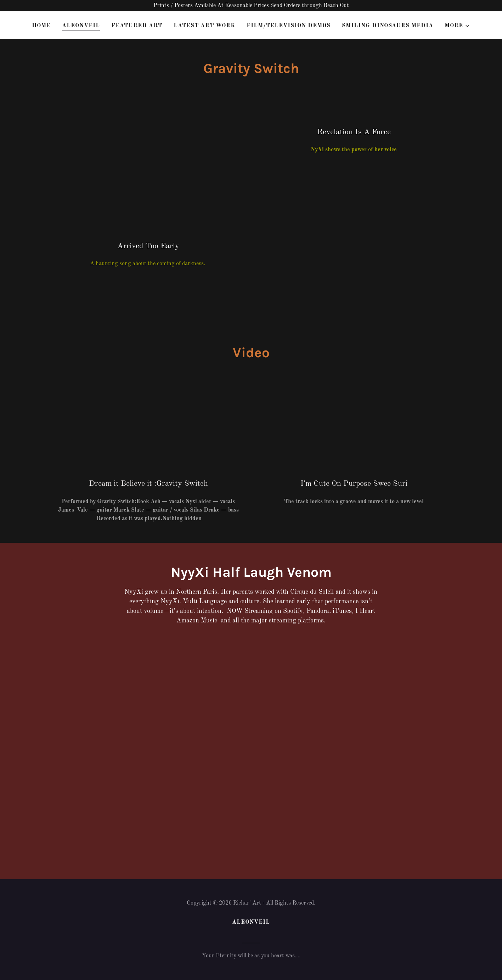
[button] (457, 26)
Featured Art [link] (137, 26)
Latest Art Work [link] (204, 26)
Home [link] (41, 26)
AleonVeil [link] (81, 26)
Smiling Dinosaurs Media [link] (388, 26)
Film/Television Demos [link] (289, 26)
